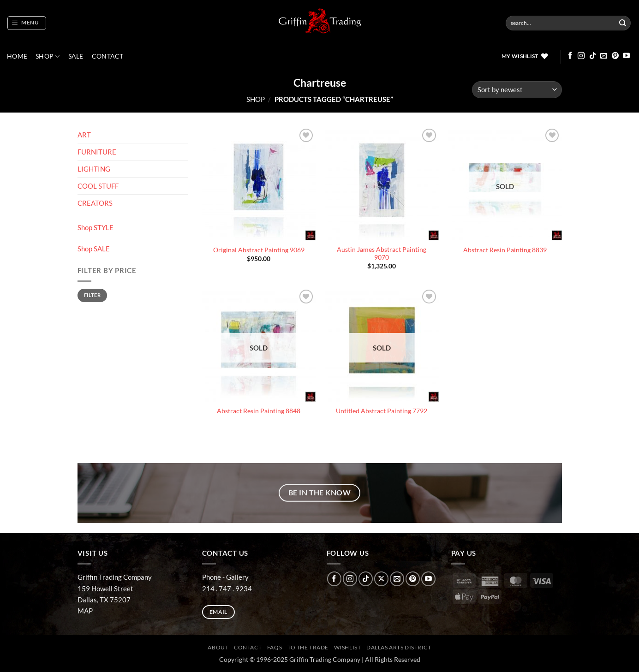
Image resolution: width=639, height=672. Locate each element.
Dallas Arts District (399, 647)
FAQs (275, 647)
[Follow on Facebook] (570, 56)
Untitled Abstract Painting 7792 (382, 411)
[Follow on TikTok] (593, 56)
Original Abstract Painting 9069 (259, 250)
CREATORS (95, 203)
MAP (85, 611)
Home (17, 56)
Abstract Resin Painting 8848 (259, 411)
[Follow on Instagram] (581, 56)
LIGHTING (94, 169)
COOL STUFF (98, 186)
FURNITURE (97, 152)
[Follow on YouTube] (626, 56)
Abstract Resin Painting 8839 (505, 250)
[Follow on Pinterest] (615, 56)
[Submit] (623, 23)
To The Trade (308, 647)
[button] (27, 23)
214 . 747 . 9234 (227, 589)
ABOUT (218, 647)
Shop (48, 56)
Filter (92, 295)
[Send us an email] (604, 56)
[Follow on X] (381, 579)
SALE (76, 56)
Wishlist (348, 647)
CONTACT (108, 56)
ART (84, 135)
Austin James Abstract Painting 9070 (382, 254)
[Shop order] (517, 90)
